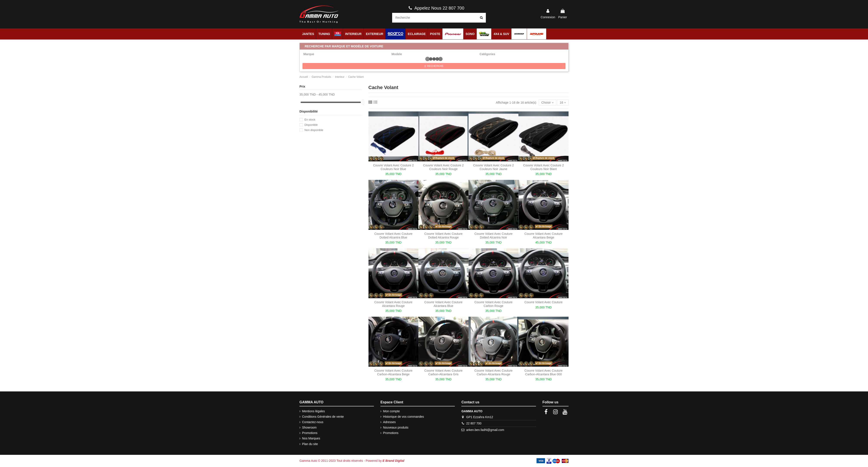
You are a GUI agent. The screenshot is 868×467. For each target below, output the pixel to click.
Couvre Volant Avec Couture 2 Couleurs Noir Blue (393, 167)
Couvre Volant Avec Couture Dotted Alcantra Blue (393, 236)
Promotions (310, 433)
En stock (310, 120)
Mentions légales (313, 411)
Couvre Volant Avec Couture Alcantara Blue (444, 304)
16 (563, 103)
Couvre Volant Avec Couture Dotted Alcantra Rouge (444, 236)
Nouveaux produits (396, 427)
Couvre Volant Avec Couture (544, 302)
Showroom (309, 427)
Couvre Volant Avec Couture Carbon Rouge (493, 304)
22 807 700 (474, 423)
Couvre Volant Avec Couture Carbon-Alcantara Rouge (493, 372)
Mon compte (391, 411)
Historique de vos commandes (403, 417)
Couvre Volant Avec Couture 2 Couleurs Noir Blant (543, 167)
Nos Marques (311, 438)
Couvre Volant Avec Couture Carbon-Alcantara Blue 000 (544, 372)
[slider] (363, 102)
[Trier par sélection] (547, 103)
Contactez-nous (313, 422)
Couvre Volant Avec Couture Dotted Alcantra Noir (493, 236)
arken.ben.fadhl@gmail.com (485, 430)
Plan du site (310, 444)
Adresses (389, 422)
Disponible (311, 125)
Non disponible (314, 130)
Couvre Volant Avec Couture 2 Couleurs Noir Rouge (443, 167)
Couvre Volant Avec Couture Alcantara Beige (544, 236)
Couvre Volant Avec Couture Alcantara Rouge (393, 304)
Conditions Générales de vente (323, 417)
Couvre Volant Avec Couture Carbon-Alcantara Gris (444, 372)
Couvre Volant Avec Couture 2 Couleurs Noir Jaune (493, 167)
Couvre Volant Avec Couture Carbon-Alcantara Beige (393, 372)
